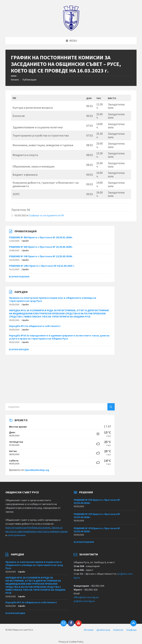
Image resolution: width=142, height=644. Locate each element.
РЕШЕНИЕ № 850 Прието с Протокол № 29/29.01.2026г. (41, 237)
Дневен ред (103, 630)
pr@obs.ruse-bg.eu (84, 601)
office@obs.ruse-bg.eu (86, 597)
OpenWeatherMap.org (37, 470)
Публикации (29, 80)
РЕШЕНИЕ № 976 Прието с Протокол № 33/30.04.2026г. (97, 501)
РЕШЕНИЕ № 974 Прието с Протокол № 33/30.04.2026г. (97, 530)
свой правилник (16, 535)
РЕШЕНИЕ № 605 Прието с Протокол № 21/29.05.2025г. (41, 247)
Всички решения (19, 277)
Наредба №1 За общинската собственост (35, 326)
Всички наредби (19, 349)
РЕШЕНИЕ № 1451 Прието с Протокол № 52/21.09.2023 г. (42, 266)
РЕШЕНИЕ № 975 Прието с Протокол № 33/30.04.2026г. (97, 516)
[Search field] (51, 407)
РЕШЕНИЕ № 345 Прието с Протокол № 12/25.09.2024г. (41, 256)
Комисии (118, 630)
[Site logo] (71, 30)
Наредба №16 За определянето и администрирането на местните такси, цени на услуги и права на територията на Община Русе (59, 337)
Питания (89, 630)
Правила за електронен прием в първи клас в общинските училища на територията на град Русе (53, 299)
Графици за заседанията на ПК (47, 215)
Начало (15, 80)
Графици (131, 630)
